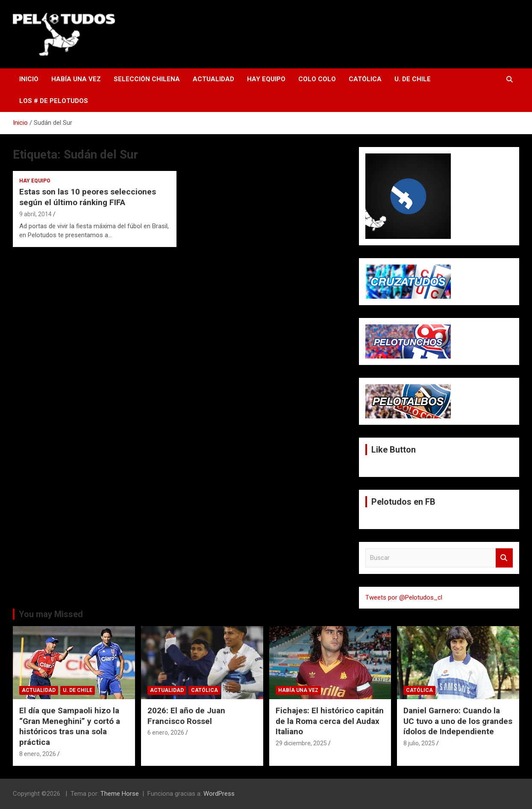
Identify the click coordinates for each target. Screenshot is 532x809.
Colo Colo (317, 79)
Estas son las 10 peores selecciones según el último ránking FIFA (88, 197)
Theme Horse (120, 794)
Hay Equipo (266, 79)
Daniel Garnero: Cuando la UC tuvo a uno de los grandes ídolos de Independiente (458, 721)
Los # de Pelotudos (54, 101)
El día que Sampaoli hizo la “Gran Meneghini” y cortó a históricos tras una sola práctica (70, 726)
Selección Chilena (147, 79)
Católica (365, 79)
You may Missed (51, 614)
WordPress (219, 794)
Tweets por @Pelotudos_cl (404, 597)
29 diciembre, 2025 (301, 743)
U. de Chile (413, 79)
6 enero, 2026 (166, 733)
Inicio (29, 79)
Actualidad (213, 79)
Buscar (504, 558)
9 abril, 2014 (35, 214)
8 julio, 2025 (419, 743)
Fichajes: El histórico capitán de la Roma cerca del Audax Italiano (330, 721)
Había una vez (76, 79)
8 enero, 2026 (38, 754)
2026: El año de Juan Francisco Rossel (186, 716)
